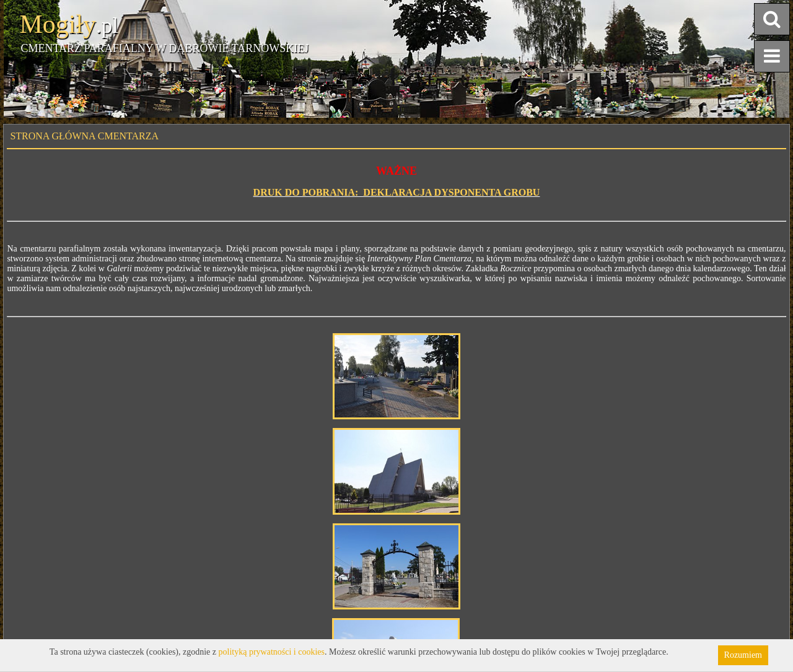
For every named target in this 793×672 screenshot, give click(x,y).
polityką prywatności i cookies (272, 652)
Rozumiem (743, 655)
